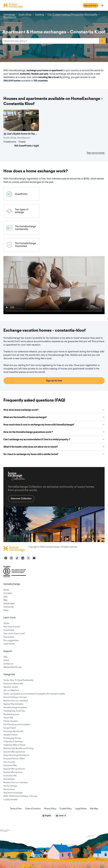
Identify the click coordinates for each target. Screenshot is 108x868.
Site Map (94, 809)
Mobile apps (9, 603)
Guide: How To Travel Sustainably (18, 680)
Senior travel (9, 789)
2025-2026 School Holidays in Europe (20, 796)
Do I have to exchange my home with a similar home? (54, 454)
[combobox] (51, 41)
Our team (8, 593)
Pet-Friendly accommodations (17, 724)
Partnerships (9, 779)
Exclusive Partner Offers (14, 759)
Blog (5, 600)
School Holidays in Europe (15, 697)
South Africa (25, 14)
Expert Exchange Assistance (16, 755)
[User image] (34, 126)
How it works (9, 762)
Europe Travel (10, 728)
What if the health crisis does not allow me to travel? (54, 447)
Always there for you (12, 667)
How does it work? (12, 627)
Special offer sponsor (13, 772)
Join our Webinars (11, 690)
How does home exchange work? (54, 410)
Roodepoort (10, 17)
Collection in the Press (13, 742)
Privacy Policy (50, 809)
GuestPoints (9, 630)
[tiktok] (17, 558)
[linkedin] (23, 558)
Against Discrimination (13, 704)
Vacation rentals (11, 687)
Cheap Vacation (11, 721)
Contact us (8, 664)
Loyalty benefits (11, 800)
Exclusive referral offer (13, 684)
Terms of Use (16, 809)
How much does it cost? (14, 634)
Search (102, 41)
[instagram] (11, 558)
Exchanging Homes (12, 738)
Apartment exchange (13, 793)
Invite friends (9, 644)
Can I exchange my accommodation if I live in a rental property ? (54, 439)
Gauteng (39, 14)
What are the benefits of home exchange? (54, 417)
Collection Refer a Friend (14, 745)
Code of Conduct (33, 809)
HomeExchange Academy (15, 707)
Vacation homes (11, 735)
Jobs (5, 597)
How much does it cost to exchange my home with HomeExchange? (54, 425)
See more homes (96, 153)
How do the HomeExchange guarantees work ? (54, 432)
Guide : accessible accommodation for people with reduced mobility (34, 694)
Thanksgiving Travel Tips (14, 711)
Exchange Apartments (13, 731)
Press (6, 610)
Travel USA (8, 718)
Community (9, 607)
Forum (6, 660)
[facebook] (6, 558)
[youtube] (34, 558)
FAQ (5, 657)
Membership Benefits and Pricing (18, 748)
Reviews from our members (16, 701)
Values (6, 623)
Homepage (9, 14)
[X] (28, 558)
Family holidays (10, 786)
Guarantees (9, 637)
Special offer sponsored (14, 752)
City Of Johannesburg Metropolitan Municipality (72, 14)
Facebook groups (11, 714)
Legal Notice (81, 809)
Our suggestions (11, 640)
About (6, 590)
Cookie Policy (66, 809)
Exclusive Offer (10, 765)
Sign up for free (90, 5)
